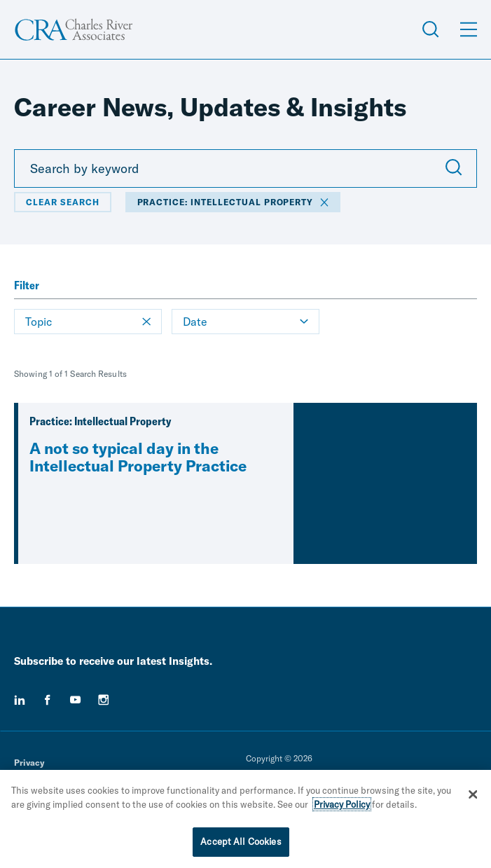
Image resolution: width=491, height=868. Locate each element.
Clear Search (63, 202)
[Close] (473, 795)
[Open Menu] (469, 29)
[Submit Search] (454, 169)
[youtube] (76, 700)
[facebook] (48, 700)
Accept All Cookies (241, 843)
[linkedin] (20, 700)
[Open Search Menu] (431, 29)
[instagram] (104, 700)
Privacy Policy (342, 805)
